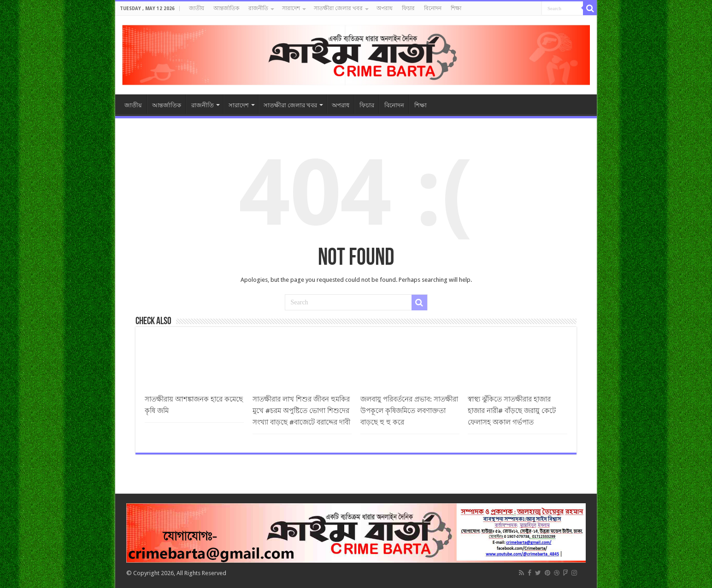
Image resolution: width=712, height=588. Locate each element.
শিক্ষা (456, 8)
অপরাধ (385, 8)
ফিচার (408, 8)
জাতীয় (197, 8)
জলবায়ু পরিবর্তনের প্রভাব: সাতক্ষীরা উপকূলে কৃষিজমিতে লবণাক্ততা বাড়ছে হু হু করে (409, 411)
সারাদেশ (291, 8)
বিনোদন (433, 8)
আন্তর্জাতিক (226, 8)
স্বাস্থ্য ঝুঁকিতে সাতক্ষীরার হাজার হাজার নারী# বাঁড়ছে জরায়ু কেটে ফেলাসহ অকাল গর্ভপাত (512, 411)
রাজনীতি (258, 8)
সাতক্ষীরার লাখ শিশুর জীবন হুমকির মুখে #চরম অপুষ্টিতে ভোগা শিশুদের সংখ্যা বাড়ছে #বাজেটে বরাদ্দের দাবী (301, 411)
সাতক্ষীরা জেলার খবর (338, 8)
